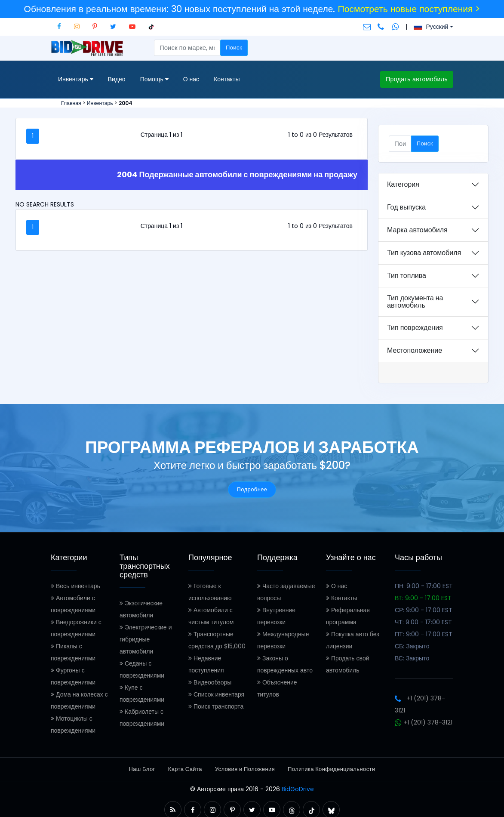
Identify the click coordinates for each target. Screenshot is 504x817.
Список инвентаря (216, 694)
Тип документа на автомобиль (415, 302)
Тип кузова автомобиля (424, 253)
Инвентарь (100, 103)
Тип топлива (407, 276)
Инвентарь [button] (76, 79)
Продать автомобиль (417, 79)
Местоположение (415, 350)
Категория (403, 184)
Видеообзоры (210, 682)
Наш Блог (142, 769)
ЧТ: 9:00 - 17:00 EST (423, 622)
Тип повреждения (415, 328)
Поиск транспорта (216, 706)
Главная (71, 103)
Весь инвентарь (75, 586)
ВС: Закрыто (412, 658)
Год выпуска (406, 207)
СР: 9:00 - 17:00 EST (424, 610)
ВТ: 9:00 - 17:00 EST (423, 598)
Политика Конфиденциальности (331, 769)
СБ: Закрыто (412, 646)
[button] (173, 810)
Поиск (234, 48)
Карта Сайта (185, 769)
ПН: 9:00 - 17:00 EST (424, 586)
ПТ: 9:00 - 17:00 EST (424, 634)
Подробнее (252, 489)
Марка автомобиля (417, 230)
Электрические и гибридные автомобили (146, 639)
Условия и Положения (245, 769)
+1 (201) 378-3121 (424, 722)
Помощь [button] (154, 79)
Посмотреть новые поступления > (409, 9)
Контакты (227, 79)
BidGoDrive (298, 789)
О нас (191, 79)
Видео (117, 79)
